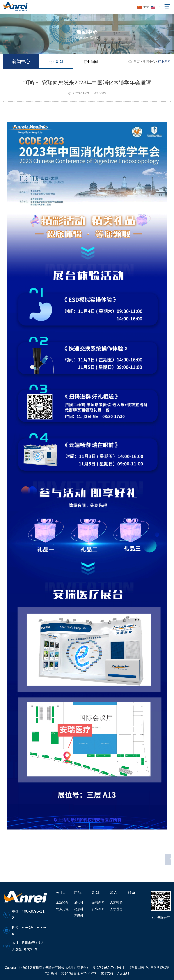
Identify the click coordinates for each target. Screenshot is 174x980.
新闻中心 (149, 61)
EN (159, 7)
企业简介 (62, 902)
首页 (137, 61)
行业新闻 (91, 62)
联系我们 (135, 893)
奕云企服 (123, 973)
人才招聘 (116, 902)
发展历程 (62, 909)
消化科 (79, 902)
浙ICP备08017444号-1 (108, 968)
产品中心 (81, 893)
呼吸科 (79, 916)
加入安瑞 (117, 893)
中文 (146, 7)
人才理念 (116, 909)
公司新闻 (56, 62)
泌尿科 (79, 909)
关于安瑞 (63, 893)
